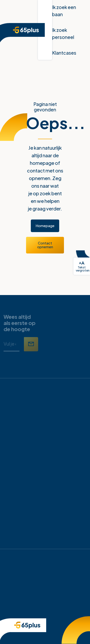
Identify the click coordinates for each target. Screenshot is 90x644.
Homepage (45, 226)
